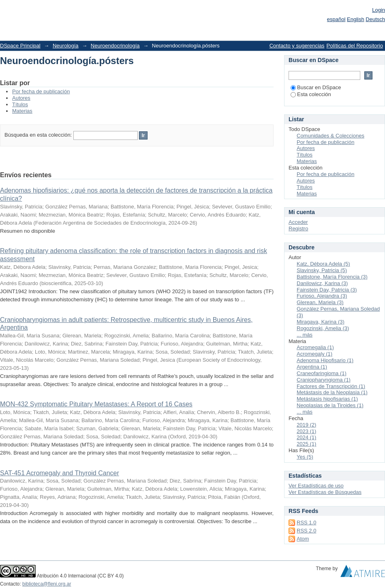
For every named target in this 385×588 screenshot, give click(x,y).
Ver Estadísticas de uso (316, 486)
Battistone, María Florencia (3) (332, 277)
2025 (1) (306, 444)
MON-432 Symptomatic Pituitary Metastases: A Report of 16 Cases (96, 404)
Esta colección (311, 94)
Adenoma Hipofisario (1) (325, 360)
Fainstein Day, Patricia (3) (327, 290)
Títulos (20, 104)
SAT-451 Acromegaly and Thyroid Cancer (60, 473)
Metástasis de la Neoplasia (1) (332, 392)
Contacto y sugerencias (297, 46)
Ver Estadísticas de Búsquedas (325, 492)
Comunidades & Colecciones (330, 136)
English (356, 19)
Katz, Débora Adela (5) (323, 264)
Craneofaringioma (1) (322, 373)
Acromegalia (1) (315, 347)
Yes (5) (305, 457)
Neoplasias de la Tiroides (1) (330, 405)
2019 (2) (306, 425)
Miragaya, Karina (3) (321, 322)
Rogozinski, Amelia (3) (323, 328)
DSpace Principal (20, 46)
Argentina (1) (312, 367)
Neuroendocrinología (115, 46)
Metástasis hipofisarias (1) (327, 399)
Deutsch (375, 19)
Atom (303, 539)
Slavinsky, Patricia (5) (322, 270)
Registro (298, 229)
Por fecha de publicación (41, 91)
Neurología (66, 46)
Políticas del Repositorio (355, 46)
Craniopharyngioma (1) (324, 380)
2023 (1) (306, 431)
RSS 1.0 (306, 523)
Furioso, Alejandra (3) (322, 296)
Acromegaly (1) (314, 354)
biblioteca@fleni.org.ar (47, 584)
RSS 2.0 (306, 531)
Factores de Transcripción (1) (331, 386)
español (336, 19)
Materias (22, 111)
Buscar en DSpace (316, 87)
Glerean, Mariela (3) (320, 302)
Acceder (298, 222)
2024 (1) (306, 437)
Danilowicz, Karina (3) (322, 283)
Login (379, 10)
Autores (21, 98)
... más (305, 335)
